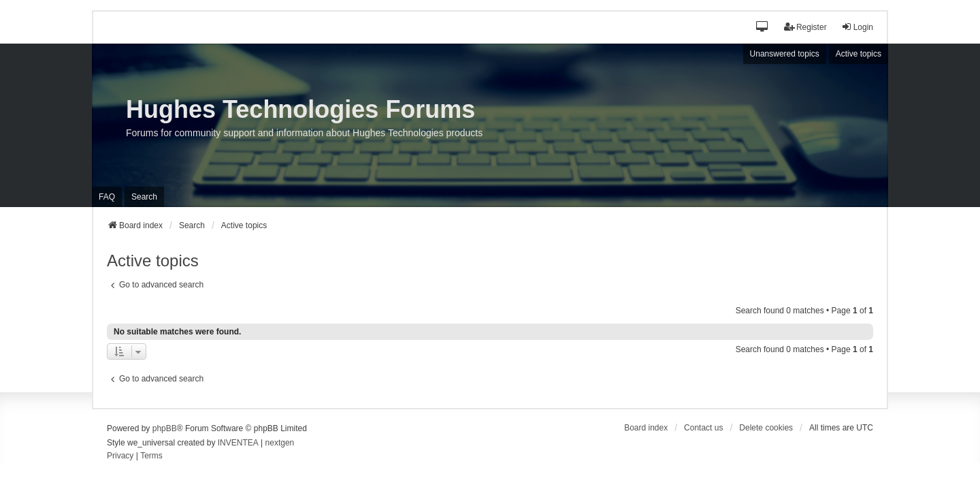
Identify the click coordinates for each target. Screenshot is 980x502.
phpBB (165, 428)
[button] (763, 28)
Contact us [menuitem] (703, 428)
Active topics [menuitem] (859, 54)
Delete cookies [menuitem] (766, 428)
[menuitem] (120, 456)
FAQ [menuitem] (107, 197)
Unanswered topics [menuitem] (785, 54)
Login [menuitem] (857, 27)
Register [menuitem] (805, 27)
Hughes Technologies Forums (300, 109)
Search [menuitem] (144, 197)
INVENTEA (238, 443)
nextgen (280, 443)
